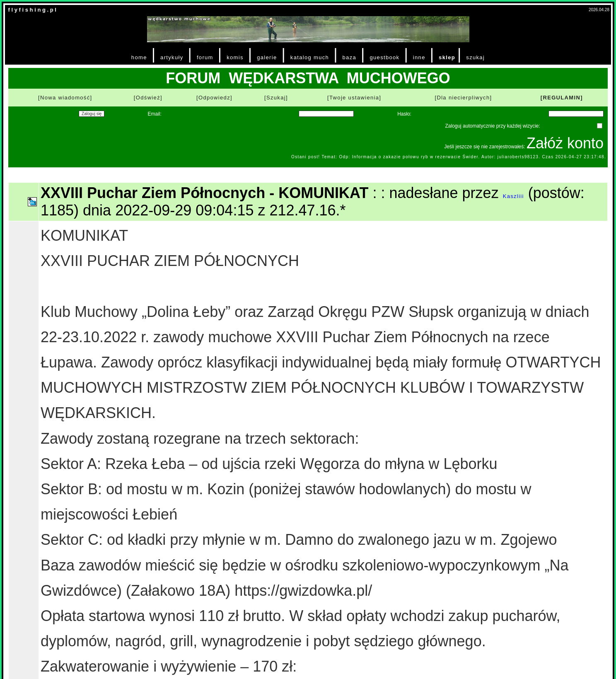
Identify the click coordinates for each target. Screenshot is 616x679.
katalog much (310, 57)
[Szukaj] (276, 98)
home (139, 57)
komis (235, 57)
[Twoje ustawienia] (354, 98)
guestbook (384, 57)
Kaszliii (513, 196)
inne (419, 57)
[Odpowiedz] (214, 98)
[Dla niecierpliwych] (463, 98)
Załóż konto (565, 143)
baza (350, 57)
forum (205, 57)
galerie (267, 57)
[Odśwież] (148, 98)
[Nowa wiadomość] (65, 98)
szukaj (475, 57)
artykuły (172, 57)
